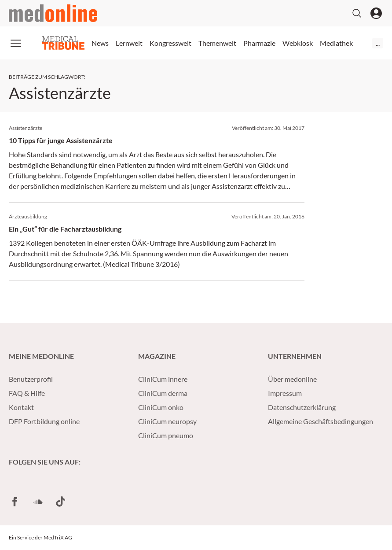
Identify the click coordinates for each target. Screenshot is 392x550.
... (378, 43)
